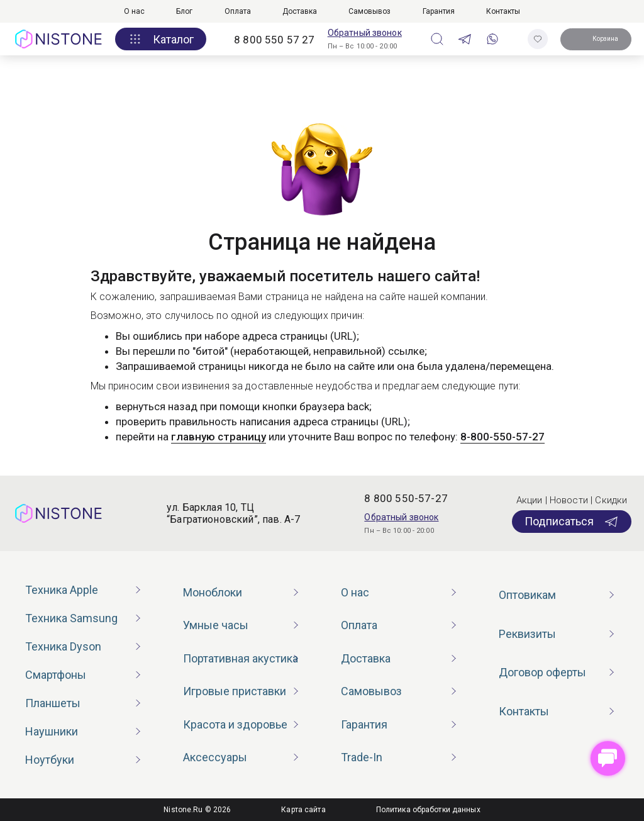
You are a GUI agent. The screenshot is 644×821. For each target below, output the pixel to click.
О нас (134, 11)
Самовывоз (369, 11)
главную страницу (219, 437)
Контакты (503, 11)
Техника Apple (62, 590)
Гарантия (439, 11)
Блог (184, 11)
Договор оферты (542, 672)
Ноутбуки (50, 760)
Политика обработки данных (428, 810)
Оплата (238, 11)
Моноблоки (213, 592)
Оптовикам (527, 595)
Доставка (300, 11)
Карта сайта (303, 810)
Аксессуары (215, 757)
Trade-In (362, 757)
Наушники (52, 731)
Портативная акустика (241, 658)
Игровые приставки (235, 691)
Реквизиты (527, 634)
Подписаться (572, 522)
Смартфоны (56, 675)
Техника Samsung (71, 618)
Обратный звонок (365, 33)
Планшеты (53, 703)
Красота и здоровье (235, 724)
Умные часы (216, 625)
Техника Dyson (63, 646)
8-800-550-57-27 (502, 437)
